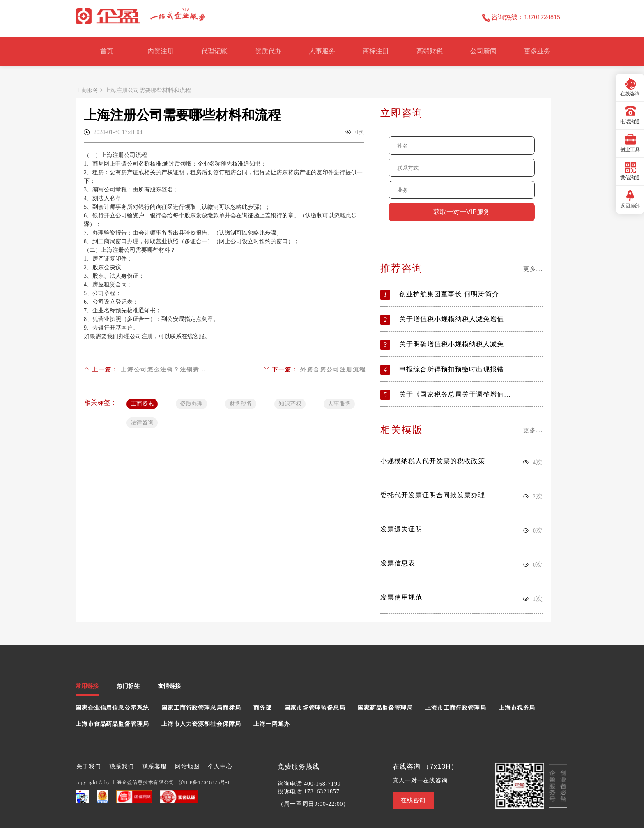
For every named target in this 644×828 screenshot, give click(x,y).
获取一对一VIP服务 (462, 212)
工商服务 (87, 90)
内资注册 (161, 51)
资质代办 (268, 51)
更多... (533, 269)
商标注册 (376, 51)
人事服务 (322, 51)
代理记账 (214, 51)
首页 (107, 51)
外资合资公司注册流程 (333, 370)
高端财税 (430, 51)
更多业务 (537, 51)
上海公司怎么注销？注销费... (164, 370)
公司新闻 (483, 51)
